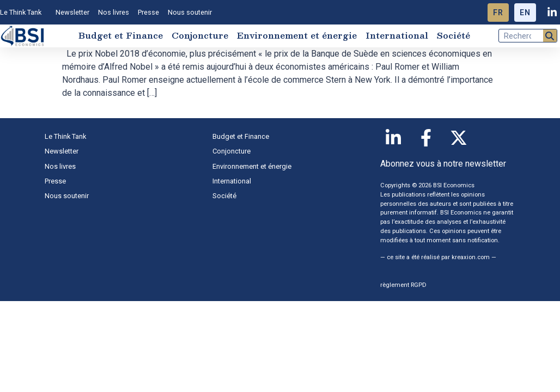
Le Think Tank (23, 13)
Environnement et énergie (297, 35)
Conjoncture (200, 35)
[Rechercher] (550, 36)
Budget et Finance (121, 35)
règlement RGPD (403, 285)
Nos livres (114, 12)
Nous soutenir (190, 12)
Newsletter (72, 12)
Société (454, 35)
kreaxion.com (471, 257)
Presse (148, 12)
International (397, 35)
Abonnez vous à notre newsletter (443, 164)
